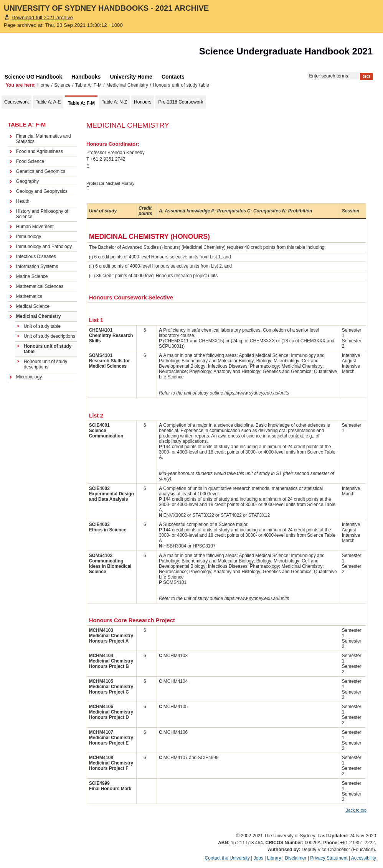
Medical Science (33, 306)
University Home (131, 77)
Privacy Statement (329, 858)
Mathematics (29, 296)
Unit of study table (42, 326)
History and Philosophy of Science (42, 214)
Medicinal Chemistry (127, 85)
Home (43, 85)
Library (274, 858)
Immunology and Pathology (44, 247)
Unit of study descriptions (50, 336)
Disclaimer (296, 858)
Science (62, 85)
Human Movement (35, 227)
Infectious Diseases (36, 256)
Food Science (30, 161)
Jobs (258, 858)
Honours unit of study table (48, 349)
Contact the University (227, 858)
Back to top (356, 810)
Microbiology (29, 377)
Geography (27, 181)
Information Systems (37, 266)
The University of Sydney (44, 53)
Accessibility (364, 858)
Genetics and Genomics (41, 171)
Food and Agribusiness (40, 151)
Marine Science (32, 276)
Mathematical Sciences (40, 286)
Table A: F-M (88, 85)
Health (23, 201)
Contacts (173, 77)
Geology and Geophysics (42, 191)
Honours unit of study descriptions (45, 364)
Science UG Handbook (33, 77)
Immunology (29, 237)
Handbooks (86, 77)
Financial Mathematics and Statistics (44, 139)
